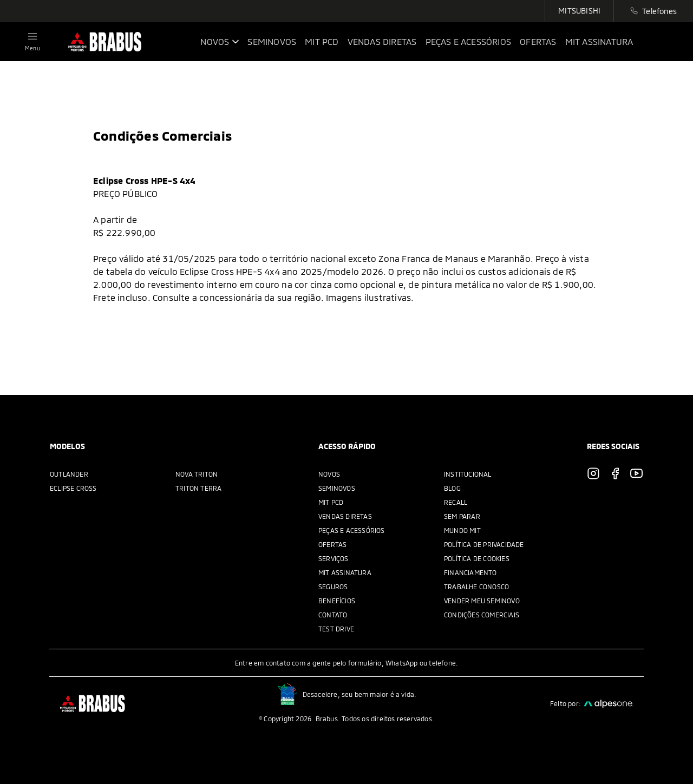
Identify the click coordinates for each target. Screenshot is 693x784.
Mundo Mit (462, 530)
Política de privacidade (484, 544)
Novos (329, 474)
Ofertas (332, 544)
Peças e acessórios (352, 530)
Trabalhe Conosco (476, 587)
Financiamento (470, 572)
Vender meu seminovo (482, 601)
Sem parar (462, 516)
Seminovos (337, 488)
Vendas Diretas (345, 516)
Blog (452, 488)
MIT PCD (331, 502)
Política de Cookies (477, 558)
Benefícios (337, 601)
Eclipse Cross (73, 488)
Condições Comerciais (482, 615)
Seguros (333, 587)
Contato (333, 615)
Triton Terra (198, 488)
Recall (456, 502)
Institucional (468, 474)
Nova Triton (197, 474)
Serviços (334, 558)
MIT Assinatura (345, 572)
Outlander (69, 474)
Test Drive (336, 629)
